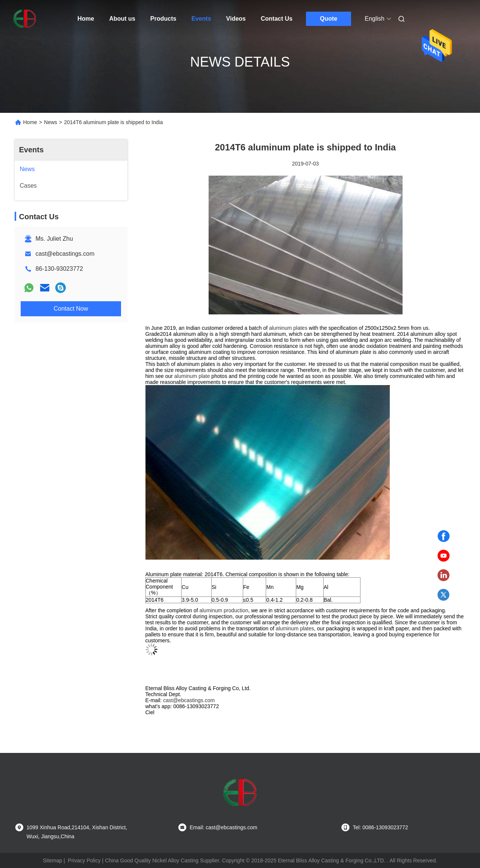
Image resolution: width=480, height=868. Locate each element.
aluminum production (224, 610)
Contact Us (277, 19)
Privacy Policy (84, 860)
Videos (236, 19)
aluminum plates (288, 328)
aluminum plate (192, 376)
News (51, 122)
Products (163, 19)
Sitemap (52, 860)
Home (86, 19)
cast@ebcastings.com (65, 254)
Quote (329, 19)
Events (201, 19)
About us (122, 19)
